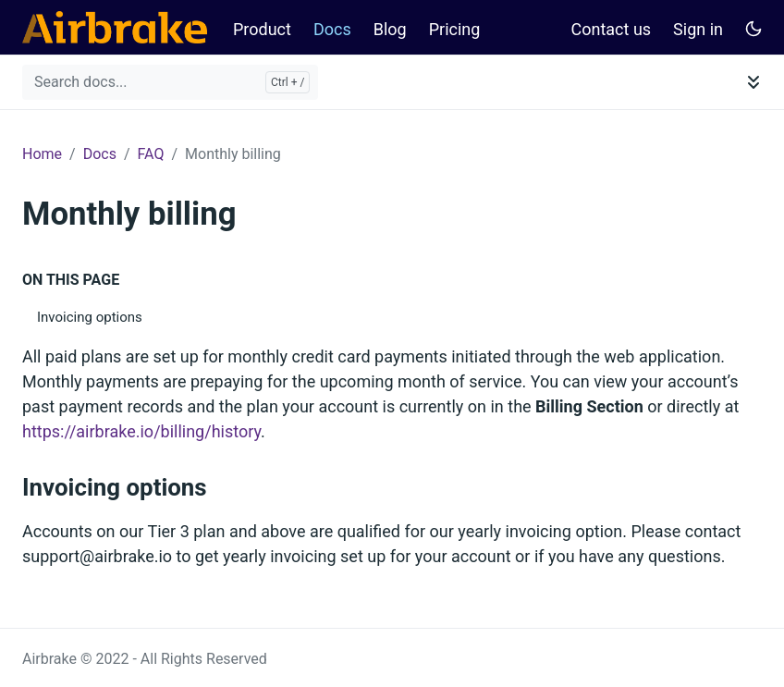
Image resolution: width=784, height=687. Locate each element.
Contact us (612, 29)
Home (42, 154)
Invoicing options (90, 317)
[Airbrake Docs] (115, 28)
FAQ (151, 154)
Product (262, 29)
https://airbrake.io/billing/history (141, 431)
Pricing (455, 29)
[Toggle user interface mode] (753, 27)
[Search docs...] (170, 82)
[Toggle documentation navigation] (753, 83)
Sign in (698, 29)
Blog (390, 29)
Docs (332, 29)
